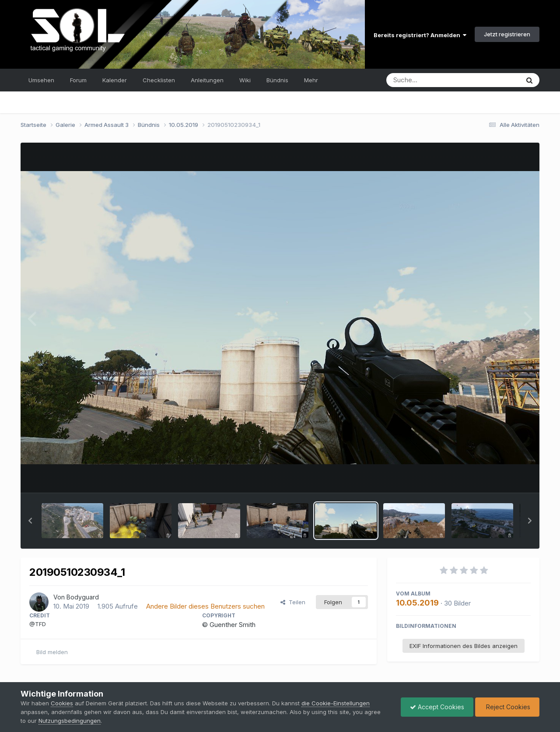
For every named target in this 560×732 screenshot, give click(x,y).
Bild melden (52, 652)
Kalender (115, 80)
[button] (30, 521)
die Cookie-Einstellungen (336, 703)
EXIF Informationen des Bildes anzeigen (464, 646)
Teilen (293, 602)
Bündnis (277, 80)
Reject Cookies (507, 707)
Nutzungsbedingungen (70, 721)
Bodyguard (83, 597)
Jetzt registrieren (507, 34)
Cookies (62, 703)
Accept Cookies (437, 707)
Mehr (311, 80)
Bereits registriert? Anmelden (420, 35)
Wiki (245, 80)
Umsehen (41, 80)
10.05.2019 (417, 603)
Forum (78, 80)
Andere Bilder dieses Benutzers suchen (205, 606)
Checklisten (159, 80)
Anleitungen (207, 80)
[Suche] (435, 80)
